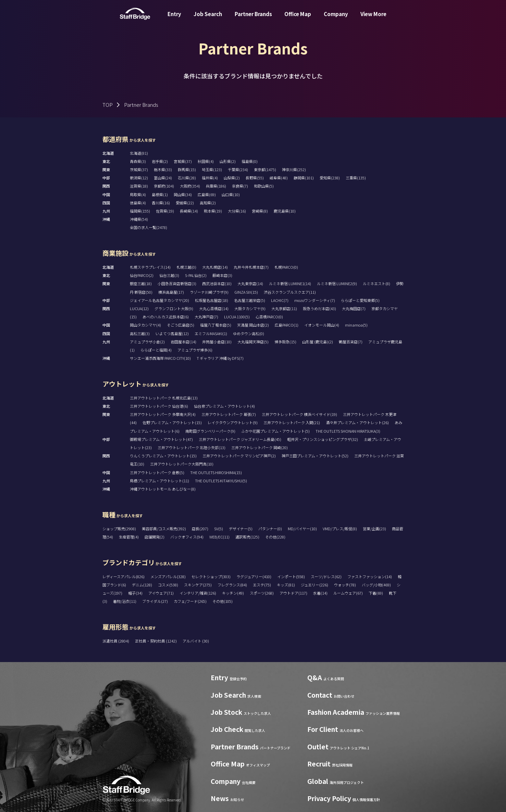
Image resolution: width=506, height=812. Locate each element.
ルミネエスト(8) (377, 283)
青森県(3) (138, 161)
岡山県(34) (183, 194)
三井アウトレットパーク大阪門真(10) (182, 464)
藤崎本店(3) (222, 275)
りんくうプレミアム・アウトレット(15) (163, 456)
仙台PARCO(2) (142, 275)
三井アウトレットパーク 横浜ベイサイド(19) (299, 414)
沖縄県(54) (139, 219)
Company (336, 18)
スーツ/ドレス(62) (326, 576)
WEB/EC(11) (219, 537)
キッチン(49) (233, 593)
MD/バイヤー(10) (302, 529)
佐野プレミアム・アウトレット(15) (172, 422)
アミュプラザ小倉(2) (147, 342)
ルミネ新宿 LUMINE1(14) (290, 283)
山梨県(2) (232, 178)
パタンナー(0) (270, 529)
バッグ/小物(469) (376, 585)
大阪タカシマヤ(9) (250, 308)
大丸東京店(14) (250, 283)
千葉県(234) (238, 169)
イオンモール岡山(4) (322, 325)
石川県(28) (187, 178)
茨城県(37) (139, 169)
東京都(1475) (265, 169)
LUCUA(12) (139, 308)
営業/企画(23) (374, 529)
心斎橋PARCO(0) (269, 317)
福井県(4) (210, 178)
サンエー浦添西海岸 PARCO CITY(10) (160, 358)
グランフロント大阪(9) (174, 308)
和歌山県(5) (264, 186)
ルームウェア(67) (348, 593)
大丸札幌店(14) (215, 267)
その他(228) (275, 537)
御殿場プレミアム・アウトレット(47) (161, 439)
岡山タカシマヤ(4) (145, 325)
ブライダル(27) (155, 601)
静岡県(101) (304, 178)
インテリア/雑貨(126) (198, 593)
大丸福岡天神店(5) (253, 342)
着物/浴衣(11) (125, 601)
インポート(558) (291, 576)
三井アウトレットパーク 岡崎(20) (260, 447)
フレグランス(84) (232, 585)
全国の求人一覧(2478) (149, 227)
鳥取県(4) (138, 194)
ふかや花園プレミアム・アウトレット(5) (275, 431)
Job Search (208, 18)
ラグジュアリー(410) (254, 576)
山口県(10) (231, 194)
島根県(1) (160, 194)
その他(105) (223, 601)
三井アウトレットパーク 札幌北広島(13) (164, 398)
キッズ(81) (286, 585)
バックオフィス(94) (187, 537)
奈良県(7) (240, 186)
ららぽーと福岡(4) (156, 350)
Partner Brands (253, 18)
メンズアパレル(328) (168, 576)
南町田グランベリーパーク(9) (210, 431)
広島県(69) (207, 194)
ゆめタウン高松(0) (249, 333)
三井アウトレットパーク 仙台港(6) (159, 406)
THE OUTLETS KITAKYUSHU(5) (221, 481)
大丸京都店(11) (284, 308)
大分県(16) (237, 211)
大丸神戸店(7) (206, 317)
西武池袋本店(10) (217, 283)
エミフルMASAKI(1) (211, 333)
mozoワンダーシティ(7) (315, 300)
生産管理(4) (129, 537)
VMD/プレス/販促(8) (340, 529)
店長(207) (200, 529)
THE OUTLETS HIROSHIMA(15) (216, 472)
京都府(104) (164, 186)
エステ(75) (262, 585)
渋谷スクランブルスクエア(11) (290, 292)
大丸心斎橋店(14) (214, 308)
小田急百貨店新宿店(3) (177, 283)
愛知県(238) (330, 178)
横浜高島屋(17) (171, 292)
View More (373, 18)
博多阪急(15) (285, 342)
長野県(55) (255, 178)
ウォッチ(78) (345, 585)
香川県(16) (161, 203)
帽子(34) (135, 593)
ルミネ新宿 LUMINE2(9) (337, 283)
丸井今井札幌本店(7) (251, 267)
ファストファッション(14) (370, 576)
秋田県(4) (206, 161)
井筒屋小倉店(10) (217, 342)
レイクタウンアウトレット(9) (233, 422)
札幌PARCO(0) (286, 267)
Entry (174, 18)
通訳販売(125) (247, 537)
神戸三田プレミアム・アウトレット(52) (315, 456)
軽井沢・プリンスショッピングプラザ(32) (323, 439)
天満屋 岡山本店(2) (253, 325)
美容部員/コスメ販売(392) (164, 529)
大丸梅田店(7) (354, 308)
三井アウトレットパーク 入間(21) (292, 422)
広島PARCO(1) (287, 325)
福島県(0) (250, 161)
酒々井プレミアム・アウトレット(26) (357, 422)
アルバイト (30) (196, 641)
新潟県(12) (139, 178)
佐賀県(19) (165, 211)
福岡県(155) (140, 211)
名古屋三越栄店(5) (250, 300)
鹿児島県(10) (285, 211)
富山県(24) (163, 178)
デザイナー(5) (241, 529)
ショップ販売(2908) (119, 529)
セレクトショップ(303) (211, 576)
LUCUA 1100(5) (237, 317)
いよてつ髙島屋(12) (172, 333)
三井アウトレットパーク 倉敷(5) (157, 472)
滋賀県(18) (139, 186)
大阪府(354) (190, 186)
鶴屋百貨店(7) (351, 342)
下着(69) (376, 593)
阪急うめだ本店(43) (319, 308)
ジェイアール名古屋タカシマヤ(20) (159, 300)
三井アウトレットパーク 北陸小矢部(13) (192, 447)
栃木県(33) (163, 169)
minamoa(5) (356, 325)
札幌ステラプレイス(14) (150, 267)
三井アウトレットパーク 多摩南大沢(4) (163, 414)
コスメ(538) (168, 585)
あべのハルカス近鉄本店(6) (166, 317)
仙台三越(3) (169, 275)
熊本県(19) (213, 211)
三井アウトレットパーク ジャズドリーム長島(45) (240, 439)
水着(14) (320, 593)
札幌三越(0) (186, 267)
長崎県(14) (189, 211)
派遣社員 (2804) (116, 641)
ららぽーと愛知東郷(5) (360, 300)
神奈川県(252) (294, 169)
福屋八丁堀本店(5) (216, 325)
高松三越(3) (140, 333)
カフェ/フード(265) (190, 601)
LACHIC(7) (280, 300)
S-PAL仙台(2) (196, 275)
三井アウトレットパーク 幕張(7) (229, 414)
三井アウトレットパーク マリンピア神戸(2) (239, 456)
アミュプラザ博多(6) (195, 350)
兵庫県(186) (216, 186)
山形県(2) (228, 161)
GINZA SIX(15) (246, 292)
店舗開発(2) (155, 537)
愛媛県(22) (185, 203)
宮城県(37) (183, 161)
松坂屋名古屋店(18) (212, 300)
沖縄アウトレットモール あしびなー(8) (163, 489)
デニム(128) (142, 585)
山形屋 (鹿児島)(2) (318, 342)
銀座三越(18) (141, 283)
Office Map (298, 18)
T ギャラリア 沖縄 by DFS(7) (220, 358)
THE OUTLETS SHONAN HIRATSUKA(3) (348, 431)
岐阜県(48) (279, 178)
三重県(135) (356, 178)
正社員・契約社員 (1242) (156, 641)
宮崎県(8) (260, 211)
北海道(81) (139, 153)
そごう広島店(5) (181, 325)
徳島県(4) (138, 203)
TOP (108, 105)
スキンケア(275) (198, 585)
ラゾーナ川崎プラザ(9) (209, 292)
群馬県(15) (187, 169)
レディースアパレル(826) (124, 576)
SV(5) (219, 529)
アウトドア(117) (293, 593)
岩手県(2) (160, 161)
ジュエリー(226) (314, 585)
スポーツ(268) (262, 593)
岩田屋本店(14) (183, 342)
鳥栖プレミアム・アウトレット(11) (159, 481)
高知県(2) (208, 203)
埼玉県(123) (212, 169)
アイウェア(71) (161, 593)
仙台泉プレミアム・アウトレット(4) (224, 406)
